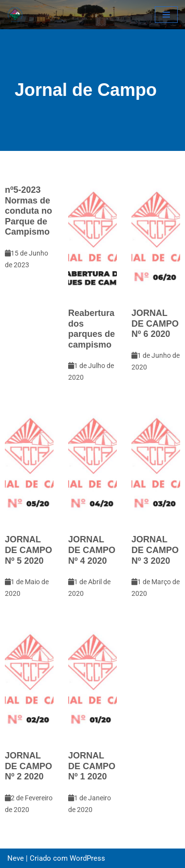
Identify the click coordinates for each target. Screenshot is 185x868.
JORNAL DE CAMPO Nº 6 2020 (155, 323)
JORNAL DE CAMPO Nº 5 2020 (28, 550)
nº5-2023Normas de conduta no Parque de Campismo (28, 211)
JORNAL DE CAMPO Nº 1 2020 (92, 766)
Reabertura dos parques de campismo (92, 329)
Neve (16, 858)
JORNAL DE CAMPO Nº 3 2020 (155, 550)
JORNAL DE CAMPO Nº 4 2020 (92, 550)
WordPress (87, 858)
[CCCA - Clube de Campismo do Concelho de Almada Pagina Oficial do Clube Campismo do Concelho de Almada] (15, 15)
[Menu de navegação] (166, 15)
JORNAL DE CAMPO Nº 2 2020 (28, 766)
